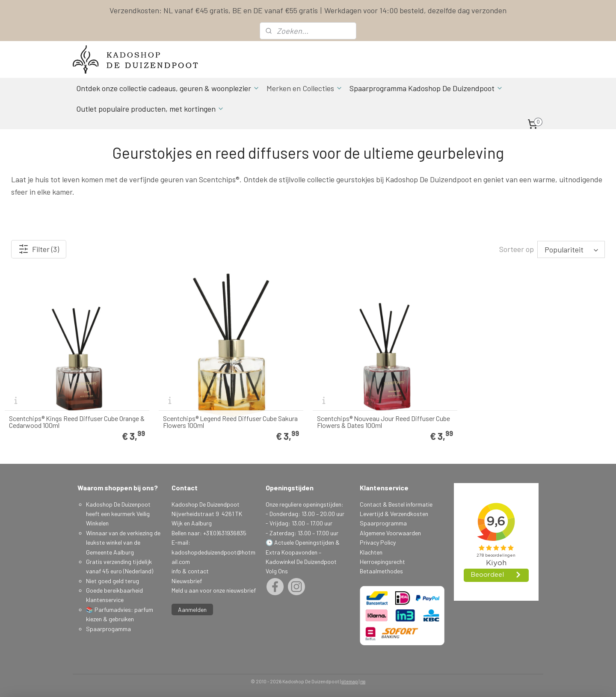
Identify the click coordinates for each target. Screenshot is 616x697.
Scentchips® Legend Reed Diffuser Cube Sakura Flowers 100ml (230, 422)
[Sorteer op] (571, 249)
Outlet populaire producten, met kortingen (150, 109)
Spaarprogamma (109, 629)
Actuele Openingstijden (304, 542)
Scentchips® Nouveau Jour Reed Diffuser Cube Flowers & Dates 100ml (384, 422)
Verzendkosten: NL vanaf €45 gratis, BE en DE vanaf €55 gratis (214, 10)
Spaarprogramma (383, 523)
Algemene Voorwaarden (390, 533)
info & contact (190, 571)
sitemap (350, 681)
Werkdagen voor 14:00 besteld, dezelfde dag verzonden (415, 10)
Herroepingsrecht (382, 562)
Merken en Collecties (305, 88)
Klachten (371, 552)
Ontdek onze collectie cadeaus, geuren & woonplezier (168, 88)
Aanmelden (192, 610)
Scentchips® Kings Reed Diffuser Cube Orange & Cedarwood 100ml (77, 422)
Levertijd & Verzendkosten (394, 514)
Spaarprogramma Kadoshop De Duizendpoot (426, 88)
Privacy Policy (378, 542)
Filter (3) (39, 249)
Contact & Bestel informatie (396, 504)
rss (363, 681)
